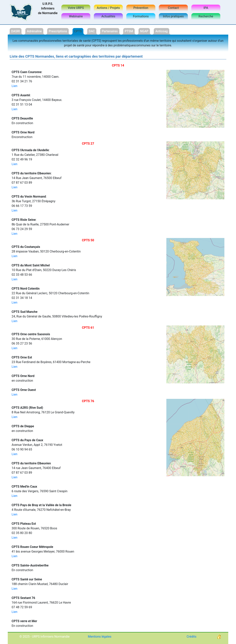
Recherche (206, 16)
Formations (141, 16)
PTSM (129, 31)
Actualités (108, 16)
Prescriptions (58, 31)
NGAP (144, 31)
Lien (15, 86)
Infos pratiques (173, 16)
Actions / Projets (108, 8)
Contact (173, 8)
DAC (92, 31)
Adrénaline (34, 31)
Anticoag (162, 31)
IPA (206, 8)
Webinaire (76, 16)
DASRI (16, 31)
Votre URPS (76, 8)
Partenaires (110, 31)
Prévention (141, 8)
